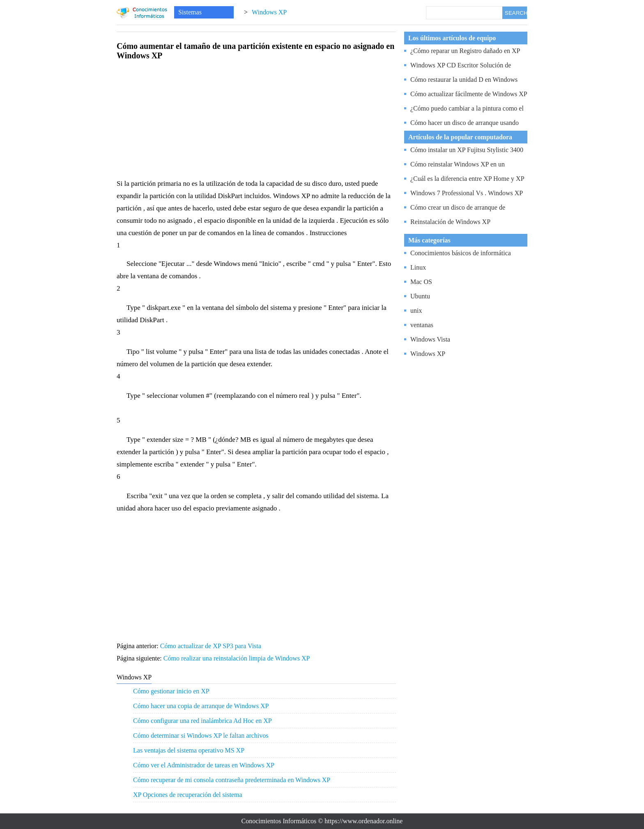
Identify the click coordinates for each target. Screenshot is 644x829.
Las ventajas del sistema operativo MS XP (189, 750)
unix (416, 311)
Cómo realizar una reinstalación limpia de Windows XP (237, 658)
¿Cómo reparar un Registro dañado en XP (465, 51)
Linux (418, 267)
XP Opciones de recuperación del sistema (188, 795)
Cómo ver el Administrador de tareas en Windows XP (204, 765)
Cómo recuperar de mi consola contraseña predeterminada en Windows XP (232, 780)
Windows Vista (430, 339)
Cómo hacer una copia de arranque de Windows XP (201, 706)
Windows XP (269, 12)
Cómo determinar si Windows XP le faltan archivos (201, 735)
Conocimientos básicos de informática (461, 253)
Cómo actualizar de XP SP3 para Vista (212, 646)
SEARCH (516, 13)
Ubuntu (420, 296)
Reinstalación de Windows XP (450, 222)
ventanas (422, 325)
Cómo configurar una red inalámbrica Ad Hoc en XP (202, 721)
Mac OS (421, 282)
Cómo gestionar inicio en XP (171, 691)
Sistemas (190, 12)
